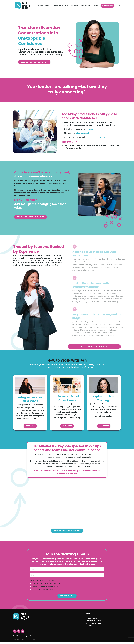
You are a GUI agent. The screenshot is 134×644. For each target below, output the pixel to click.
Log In (118, 6)
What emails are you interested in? (44, 582)
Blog (90, 6)
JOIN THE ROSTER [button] (67, 597)
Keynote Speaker (43, 6)
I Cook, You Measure (72, 6)
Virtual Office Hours (93, 623)
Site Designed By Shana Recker (25, 641)
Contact (96, 6)
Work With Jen (57, 6)
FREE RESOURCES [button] (107, 6)
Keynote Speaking (92, 620)
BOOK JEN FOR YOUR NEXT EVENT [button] (34, 62)
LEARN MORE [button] (30, 427)
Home (88, 615)
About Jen (83, 6)
